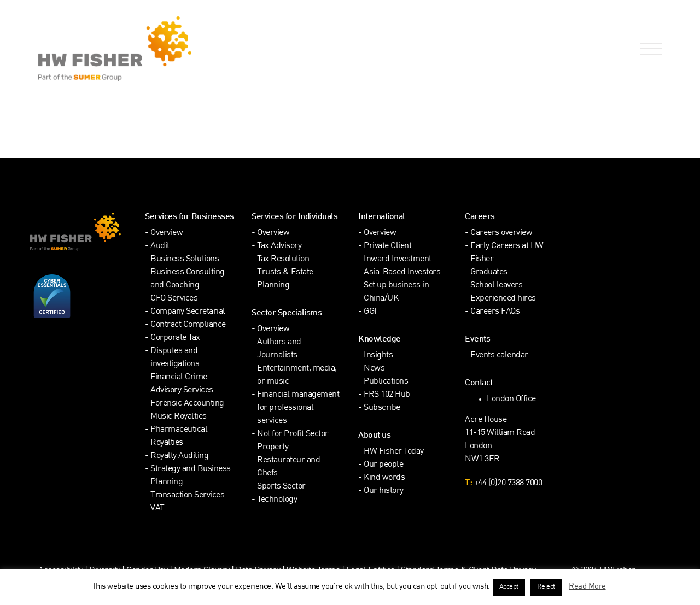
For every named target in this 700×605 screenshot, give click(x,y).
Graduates (489, 272)
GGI (370, 312)
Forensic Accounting (187, 404)
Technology (277, 500)
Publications (386, 382)
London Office (511, 399)
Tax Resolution (283, 259)
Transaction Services (187, 495)
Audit (160, 246)
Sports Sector (281, 487)
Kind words (384, 478)
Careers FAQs (495, 312)
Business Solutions (185, 259)
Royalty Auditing (179, 456)
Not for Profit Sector (293, 434)
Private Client (387, 246)
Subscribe (382, 408)
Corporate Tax (175, 338)
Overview (167, 233)
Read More (587, 586)
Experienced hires (503, 299)
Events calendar (499, 356)
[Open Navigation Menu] (649, 49)
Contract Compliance (188, 325)
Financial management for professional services (298, 408)
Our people (383, 465)
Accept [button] (509, 587)
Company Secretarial (188, 312)
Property (273, 447)
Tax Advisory (279, 246)
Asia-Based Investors (402, 272)
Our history (384, 491)
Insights (378, 356)
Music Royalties (179, 417)
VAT (157, 509)
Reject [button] (546, 587)
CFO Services (174, 299)
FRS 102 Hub (387, 395)
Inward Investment (398, 259)
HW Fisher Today (394, 452)
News (374, 369)
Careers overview (501, 233)
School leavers (496, 286)
